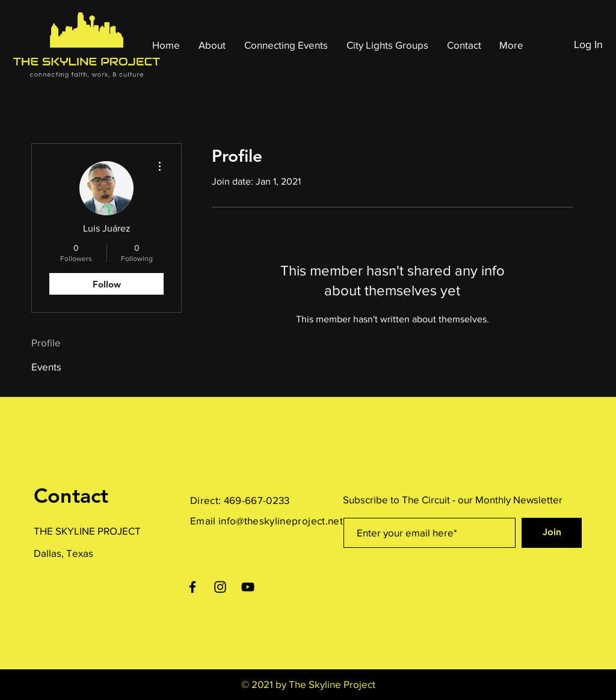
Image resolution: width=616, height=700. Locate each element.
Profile (46, 342)
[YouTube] (248, 587)
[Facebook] (192, 587)
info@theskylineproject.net (281, 520)
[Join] (552, 533)
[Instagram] (220, 587)
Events (46, 367)
